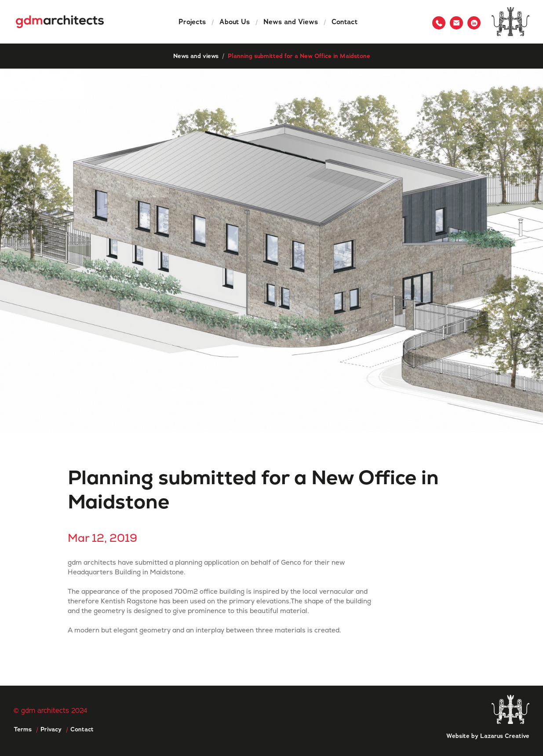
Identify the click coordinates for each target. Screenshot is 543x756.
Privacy (51, 729)
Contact (345, 22)
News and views (196, 56)
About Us (235, 22)
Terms (23, 729)
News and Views (290, 22)
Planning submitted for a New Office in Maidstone (299, 56)
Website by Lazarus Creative (488, 736)
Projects (192, 22)
